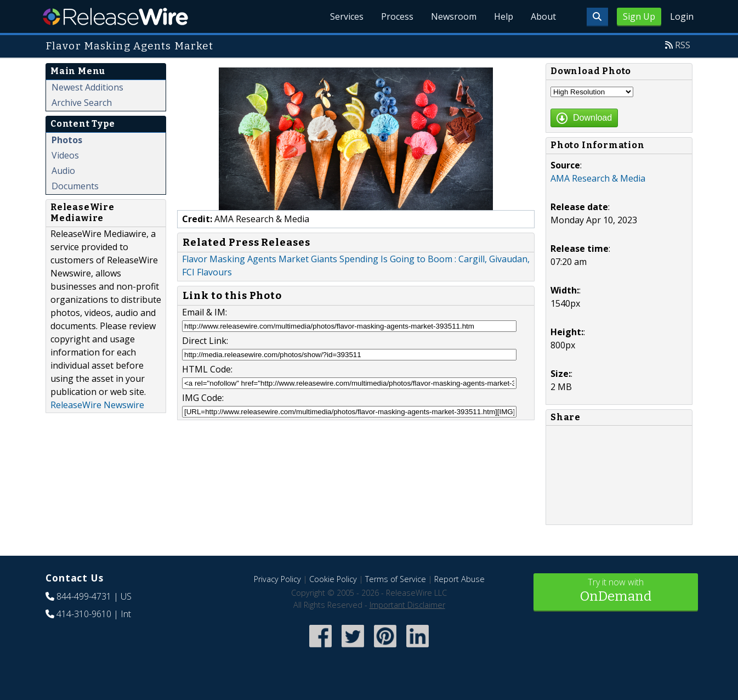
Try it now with (616, 591)
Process (397, 16)
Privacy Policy (277, 579)
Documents (75, 186)
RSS (683, 45)
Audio (63, 171)
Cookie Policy (333, 579)
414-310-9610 (84, 614)
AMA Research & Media (598, 178)
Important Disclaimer (407, 605)
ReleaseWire (115, 16)
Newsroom (454, 16)
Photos (67, 140)
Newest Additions (87, 87)
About (543, 16)
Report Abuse (459, 579)
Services (347, 16)
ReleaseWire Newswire (97, 405)
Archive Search (82, 103)
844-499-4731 (84, 596)
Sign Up (639, 16)
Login (682, 16)
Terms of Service (396, 579)
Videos (65, 155)
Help (504, 16)
